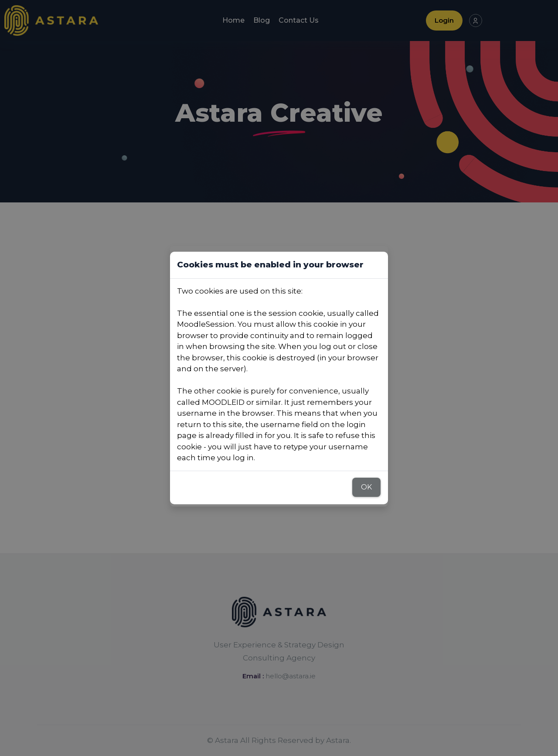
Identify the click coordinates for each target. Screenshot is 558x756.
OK (366, 487)
